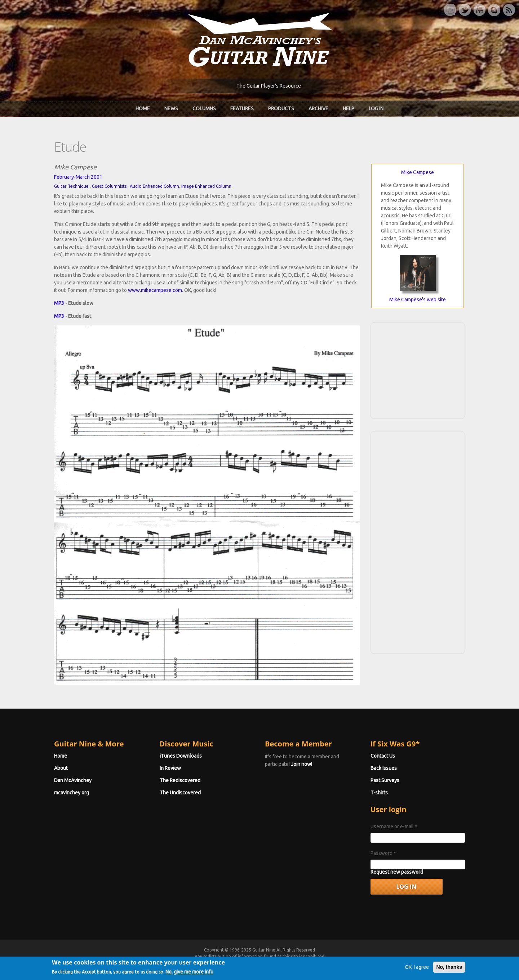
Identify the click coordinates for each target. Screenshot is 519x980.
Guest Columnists (109, 186)
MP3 (59, 303)
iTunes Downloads (181, 756)
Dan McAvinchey (73, 780)
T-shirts (379, 793)
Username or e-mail (394, 826)
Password (383, 853)
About (61, 768)
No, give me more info (189, 975)
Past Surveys (385, 780)
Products (281, 108)
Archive (318, 108)
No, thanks (449, 970)
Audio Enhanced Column (154, 186)
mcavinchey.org (72, 793)
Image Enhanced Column (206, 186)
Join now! (301, 764)
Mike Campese (418, 172)
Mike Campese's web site (418, 300)
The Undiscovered (180, 793)
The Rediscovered (180, 780)
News (171, 108)
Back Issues (384, 768)
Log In (376, 108)
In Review (170, 768)
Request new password (397, 872)
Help (349, 108)
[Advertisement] (418, 369)
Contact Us (383, 756)
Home (143, 108)
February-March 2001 (78, 177)
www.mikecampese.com (155, 290)
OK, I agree (417, 970)
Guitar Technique (71, 186)
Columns (204, 108)
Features (242, 108)
